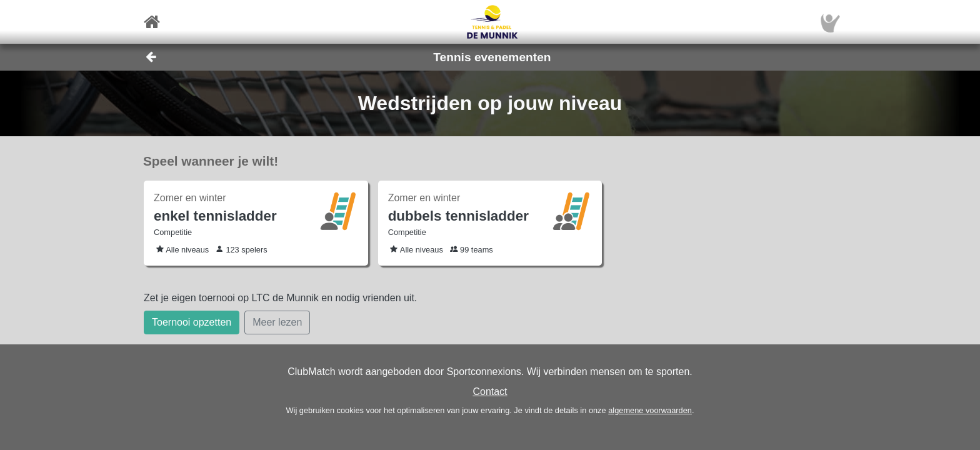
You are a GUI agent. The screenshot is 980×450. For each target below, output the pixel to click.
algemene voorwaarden (650, 410)
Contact (490, 392)
